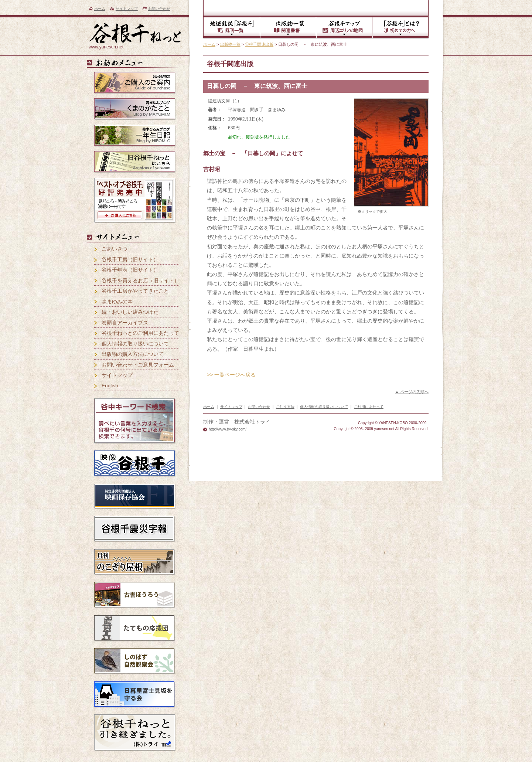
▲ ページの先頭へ (412, 392)
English (110, 386)
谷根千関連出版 (259, 44)
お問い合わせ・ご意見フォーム (138, 365)
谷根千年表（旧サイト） (130, 270)
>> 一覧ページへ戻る (231, 375)
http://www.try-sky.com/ (228, 429)
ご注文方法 (285, 407)
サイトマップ (127, 9)
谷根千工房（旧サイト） (130, 260)
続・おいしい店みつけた (130, 312)
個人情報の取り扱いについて (135, 344)
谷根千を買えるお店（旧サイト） (140, 281)
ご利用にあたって (369, 407)
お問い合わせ (159, 9)
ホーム (100, 9)
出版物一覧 (230, 44)
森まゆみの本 (117, 302)
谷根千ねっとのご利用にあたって (140, 333)
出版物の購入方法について (133, 354)
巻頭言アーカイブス (125, 323)
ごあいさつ (115, 249)
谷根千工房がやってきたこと (135, 291)
